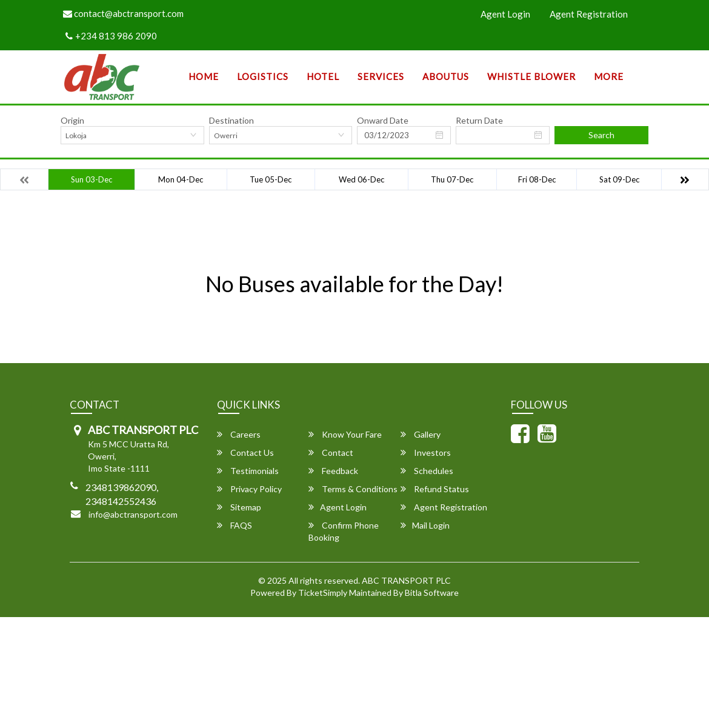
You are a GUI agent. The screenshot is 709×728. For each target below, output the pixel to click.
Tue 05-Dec (271, 179)
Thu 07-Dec (452, 179)
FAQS (235, 525)
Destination (231, 120)
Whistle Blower (531, 76)
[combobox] (132, 135)
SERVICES (381, 76)
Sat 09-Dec (619, 179)
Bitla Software (432, 593)
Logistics (263, 76)
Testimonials (248, 471)
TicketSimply (323, 593)
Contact (331, 452)
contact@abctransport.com (123, 13)
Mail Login (425, 525)
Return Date (479, 120)
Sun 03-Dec (92, 179)
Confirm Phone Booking (344, 531)
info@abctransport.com (133, 514)
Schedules (427, 471)
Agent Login (505, 14)
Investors (426, 452)
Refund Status (435, 489)
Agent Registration (589, 14)
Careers (239, 434)
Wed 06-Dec (361, 179)
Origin (72, 120)
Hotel (323, 76)
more (609, 76)
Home (204, 76)
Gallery (421, 434)
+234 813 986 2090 (111, 36)
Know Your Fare (345, 434)
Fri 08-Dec (537, 179)
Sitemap (239, 507)
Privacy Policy (249, 489)
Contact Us (245, 452)
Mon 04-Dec (181, 179)
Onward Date (383, 120)
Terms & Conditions (353, 489)
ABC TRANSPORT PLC (406, 580)
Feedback (333, 471)
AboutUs (446, 76)
